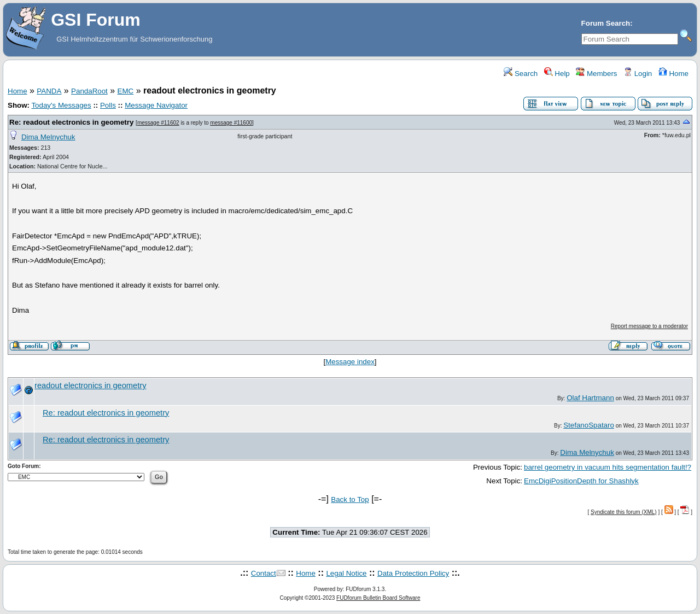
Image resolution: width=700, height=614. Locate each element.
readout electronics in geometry (90, 385)
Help (557, 74)
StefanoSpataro (589, 425)
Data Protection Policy (413, 573)
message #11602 (158, 123)
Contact (264, 573)
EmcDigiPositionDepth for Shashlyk (581, 481)
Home (673, 74)
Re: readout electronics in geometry (71, 122)
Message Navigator (156, 105)
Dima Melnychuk (48, 137)
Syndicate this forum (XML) (624, 512)
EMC (126, 91)
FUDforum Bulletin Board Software (378, 598)
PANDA (49, 91)
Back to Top (350, 499)
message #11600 (231, 123)
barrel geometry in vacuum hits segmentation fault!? (608, 467)
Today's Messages (61, 105)
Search (521, 74)
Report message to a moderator (649, 326)
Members (596, 74)
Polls (108, 105)
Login (638, 74)
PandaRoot (89, 91)
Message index (350, 362)
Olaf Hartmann (590, 398)
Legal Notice (346, 573)
